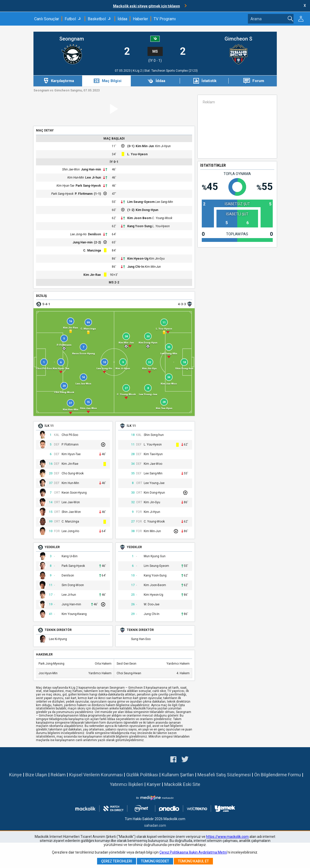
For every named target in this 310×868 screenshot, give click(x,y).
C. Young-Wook (162, 218)
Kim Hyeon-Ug (138, 259)
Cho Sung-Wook (73, 474)
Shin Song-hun (154, 435)
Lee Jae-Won (71, 502)
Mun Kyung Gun (155, 556)
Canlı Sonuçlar (47, 19)
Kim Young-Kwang (74, 614)
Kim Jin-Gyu (157, 259)
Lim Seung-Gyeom (141, 202)
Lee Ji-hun (93, 178)
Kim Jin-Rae (92, 275)
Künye (15, 775)
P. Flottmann (84, 194)
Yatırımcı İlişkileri (126, 784)
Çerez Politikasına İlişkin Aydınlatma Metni (193, 852)
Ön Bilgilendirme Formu (278, 775)
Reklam (58, 775)
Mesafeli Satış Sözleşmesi (224, 775)
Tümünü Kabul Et (193, 861)
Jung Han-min (91, 169)
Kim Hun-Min (76, 178)
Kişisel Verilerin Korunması (96, 775)
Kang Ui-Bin (70, 556)
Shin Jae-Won (71, 169)
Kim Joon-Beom (139, 218)
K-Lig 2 (138, 71)
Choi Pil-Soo (70, 435)
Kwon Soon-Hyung (74, 493)
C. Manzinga (92, 250)
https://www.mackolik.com (227, 837)
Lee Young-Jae (154, 483)
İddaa (122, 19)
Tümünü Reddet (155, 861)
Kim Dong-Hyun (147, 210)
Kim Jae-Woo (153, 464)
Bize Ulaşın (36, 775)
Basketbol (97, 19)
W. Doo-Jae (152, 604)
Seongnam (72, 39)
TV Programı (165, 19)
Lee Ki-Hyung (58, 639)
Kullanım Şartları (178, 775)
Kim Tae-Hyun (153, 454)
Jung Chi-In (136, 267)
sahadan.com (155, 825)
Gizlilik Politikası (142, 775)
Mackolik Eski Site (182, 784)
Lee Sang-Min (164, 202)
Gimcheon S (238, 39)
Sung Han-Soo (141, 639)
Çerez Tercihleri (117, 861)
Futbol (70, 19)
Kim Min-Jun (145, 146)
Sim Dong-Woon (73, 585)
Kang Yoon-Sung (139, 226)
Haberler (140, 19)
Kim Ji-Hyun (163, 146)
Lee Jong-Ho (78, 234)
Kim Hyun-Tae (65, 186)
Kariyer (154, 784)
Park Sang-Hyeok (88, 186)
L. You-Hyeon (137, 154)
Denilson (94, 234)
